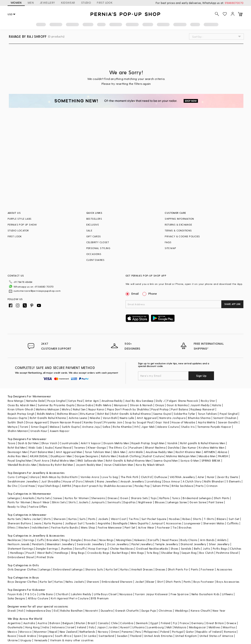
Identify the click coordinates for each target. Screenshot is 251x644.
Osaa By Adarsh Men (21, 405)
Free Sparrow (180, 594)
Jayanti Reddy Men (89, 465)
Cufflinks (233, 523)
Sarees (58, 498)
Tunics (176, 498)
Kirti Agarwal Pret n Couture (70, 598)
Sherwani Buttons (19, 523)
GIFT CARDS (94, 236)
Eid (56, 611)
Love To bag (110, 477)
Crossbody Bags (98, 553)
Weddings (182, 611)
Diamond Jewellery (194, 544)
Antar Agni (92, 401)
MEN (31, 3)
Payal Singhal (229, 414)
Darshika (174, 448)
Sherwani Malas (214, 523)
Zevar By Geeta (228, 477)
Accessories (174, 523)
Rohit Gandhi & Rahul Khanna (131, 414)
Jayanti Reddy (200, 405)
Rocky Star (208, 401)
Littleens (228, 594)
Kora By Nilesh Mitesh (150, 465)
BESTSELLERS (94, 219)
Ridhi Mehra (103, 405)
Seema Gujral (162, 414)
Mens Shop (88, 527)
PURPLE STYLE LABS (20, 219)
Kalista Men (109, 456)
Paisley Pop (142, 486)
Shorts (197, 519)
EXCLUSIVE (93, 225)
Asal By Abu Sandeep (139, 401)
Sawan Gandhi (228, 422)
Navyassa (126, 594)
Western (24, 527)
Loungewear (192, 523)
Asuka (49, 448)
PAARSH (223, 456)
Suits (83, 519)
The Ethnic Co (118, 448)
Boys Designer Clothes (22, 582)
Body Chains (189, 540)
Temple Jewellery (167, 544)
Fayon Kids (15, 594)
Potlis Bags (220, 549)
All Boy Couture (38, 598)
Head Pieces (170, 540)
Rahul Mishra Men (63, 461)
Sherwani (60, 519)
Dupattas (129, 502)
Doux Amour (172, 481)
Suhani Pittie (161, 486)
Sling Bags (78, 553)
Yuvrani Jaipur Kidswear (151, 594)
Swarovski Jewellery (91, 544)
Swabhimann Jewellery (23, 481)
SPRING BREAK (211, 461)
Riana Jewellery (107, 481)
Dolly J (160, 401)
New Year (219, 611)
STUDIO (86, 3)
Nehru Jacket (32, 519)
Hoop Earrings (98, 549)
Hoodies (174, 519)
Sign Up (201, 376)
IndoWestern (40, 527)
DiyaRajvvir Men (61, 456)
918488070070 (234, 3)
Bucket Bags (120, 553)
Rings (65, 540)
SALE (89, 230)
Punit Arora (42, 461)
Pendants (38, 544)
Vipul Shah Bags (48, 486)
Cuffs (41, 540)
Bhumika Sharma (199, 418)
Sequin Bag (189, 553)
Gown (124, 498)
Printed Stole (45, 557)
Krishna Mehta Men (212, 448)
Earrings (29, 540)
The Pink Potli (130, 477)
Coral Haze (28, 486)
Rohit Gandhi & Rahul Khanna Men (128, 461)
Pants (92, 519)
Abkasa (222, 452)
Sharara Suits (94, 569)
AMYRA (66, 486)
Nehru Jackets (75, 582)
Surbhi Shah (15, 422)
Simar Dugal (39, 427)
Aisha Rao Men (17, 456)
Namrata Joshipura (172, 418)
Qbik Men (119, 452)
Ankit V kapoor (91, 443)
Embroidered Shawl (21, 557)
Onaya (160, 405)
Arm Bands (207, 540)
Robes (186, 519)
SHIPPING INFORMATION (179, 219)
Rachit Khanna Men (188, 452)
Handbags (17, 553)
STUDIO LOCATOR (18, 230)
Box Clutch (207, 553)
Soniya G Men (190, 461)
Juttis (206, 549)
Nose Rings (107, 540)
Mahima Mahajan (48, 409)
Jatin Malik (136, 452)
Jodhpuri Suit (74, 523)
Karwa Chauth (200, 611)
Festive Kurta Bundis (65, 527)
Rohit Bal (103, 414)
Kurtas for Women (77, 498)
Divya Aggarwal (37, 422)
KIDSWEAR (68, 3)
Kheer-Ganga (97, 448)
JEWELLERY (47, 3)
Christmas (165, 611)
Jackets (84, 502)
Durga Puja (149, 611)
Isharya (34, 477)
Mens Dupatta (139, 523)
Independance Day (38, 611)
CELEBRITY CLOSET (98, 242)
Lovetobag (154, 481)
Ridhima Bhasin (68, 414)
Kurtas (73, 519)
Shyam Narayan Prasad (66, 422)
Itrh (136, 427)
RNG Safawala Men (90, 461)
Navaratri (92, 611)
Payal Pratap (160, 409)
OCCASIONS (94, 254)
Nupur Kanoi (96, 409)
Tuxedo (90, 523)
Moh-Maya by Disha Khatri (60, 477)
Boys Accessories (228, 582)
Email (133, 293)
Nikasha (95, 418)
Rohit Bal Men (17, 448)
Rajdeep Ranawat (202, 409)
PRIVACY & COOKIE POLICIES (182, 236)
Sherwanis (98, 498)
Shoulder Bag (170, 553)
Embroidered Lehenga (68, 569)
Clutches (236, 549)
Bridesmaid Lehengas (197, 498)
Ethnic (12, 527)
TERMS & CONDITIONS (178, 230)
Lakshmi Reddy (81, 594)
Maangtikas (124, 540)
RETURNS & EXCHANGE (178, 225)
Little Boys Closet (105, 594)
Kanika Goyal (93, 422)
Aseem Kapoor (60, 431)
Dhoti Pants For (178, 569)
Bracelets (53, 540)
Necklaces (14, 540)
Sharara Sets (139, 498)
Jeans (38, 523)
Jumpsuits (98, 502)
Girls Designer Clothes (22, 569)
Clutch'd (146, 477)
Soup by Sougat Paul (139, 422)
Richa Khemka (122, 427)
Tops (154, 498)
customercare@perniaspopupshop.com (37, 291)
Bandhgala (120, 523)
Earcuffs (154, 540)
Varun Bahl (110, 418)
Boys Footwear (204, 582)
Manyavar (121, 405)
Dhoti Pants (222, 498)
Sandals (186, 549)
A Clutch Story (192, 481)
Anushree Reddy (112, 401)
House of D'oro (73, 481)
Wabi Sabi (35, 448)
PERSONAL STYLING (98, 248)
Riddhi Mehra (46, 414)
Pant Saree (216, 502)
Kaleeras (140, 540)
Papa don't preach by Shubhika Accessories (103, 486)
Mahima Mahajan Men (181, 456)
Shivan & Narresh (141, 405)
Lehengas (14, 498)
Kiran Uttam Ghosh (20, 409)
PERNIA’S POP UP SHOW (22, 225)
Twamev (80, 448)
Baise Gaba (85, 405)
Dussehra (107, 611)
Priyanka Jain (113, 422)
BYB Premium (100, 598)
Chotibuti (62, 594)
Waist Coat (119, 519)
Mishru (66, 409)
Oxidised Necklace (149, 549)
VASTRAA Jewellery (182, 477)
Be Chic (13, 486)
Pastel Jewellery (142, 544)
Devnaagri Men (18, 452)
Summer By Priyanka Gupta (56, 405)
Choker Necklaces (122, 549)
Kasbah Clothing (130, 456)
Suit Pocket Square (154, 519)
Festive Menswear (110, 527)
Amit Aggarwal (147, 418)
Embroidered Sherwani (117, 582)
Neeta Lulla (127, 418)
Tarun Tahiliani (207, 414)
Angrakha (104, 523)
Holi (21, 611)
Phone (152, 293)
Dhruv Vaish (49, 443)
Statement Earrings (20, 549)
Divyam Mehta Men (116, 443)
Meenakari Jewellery (61, 544)
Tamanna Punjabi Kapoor (214, 427)
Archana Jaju (91, 427)
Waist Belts (44, 553)
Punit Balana (180, 409)
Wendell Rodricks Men (22, 465)
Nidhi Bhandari (214, 481)
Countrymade (69, 443)
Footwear (163, 527)
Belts (197, 549)
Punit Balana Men (42, 452)
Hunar (211, 477)
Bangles (76, 540)
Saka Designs (16, 598)
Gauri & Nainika (177, 405)
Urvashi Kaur (39, 431)
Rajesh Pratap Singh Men (148, 443)
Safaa (106, 427)
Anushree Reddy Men (159, 452)
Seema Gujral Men (166, 461)
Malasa (55, 427)
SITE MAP (170, 248)
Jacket (139, 582)
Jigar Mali (148, 427)
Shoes (175, 549)
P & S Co (31, 594)
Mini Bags (138, 553)
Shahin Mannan (18, 431)
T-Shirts (209, 519)
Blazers (221, 519)
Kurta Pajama (53, 523)
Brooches (185, 527)
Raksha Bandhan (72, 611)
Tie (175, 527)
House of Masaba (183, 422)
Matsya (13, 427)
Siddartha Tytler (184, 414)
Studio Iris (188, 427)
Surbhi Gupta (71, 427)
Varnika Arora (90, 477)
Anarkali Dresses (142, 569)
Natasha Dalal (36, 401)
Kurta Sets (44, 498)
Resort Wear (41, 502)
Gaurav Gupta (17, 418)
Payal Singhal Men (20, 461)
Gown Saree (198, 502)
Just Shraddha (51, 481)
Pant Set (130, 527)
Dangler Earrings (47, 549)
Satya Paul (75, 401)
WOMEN (16, 3)
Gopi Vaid (162, 422)
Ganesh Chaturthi (127, 611)
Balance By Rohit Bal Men (56, 465)
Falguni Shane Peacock (183, 401)
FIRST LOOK (105, 3)
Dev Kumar (189, 448)
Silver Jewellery (219, 544)
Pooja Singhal (56, 401)
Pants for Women (19, 502)
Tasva (12, 443)
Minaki (90, 481)
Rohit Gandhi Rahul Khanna (48, 418)
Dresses (113, 498)
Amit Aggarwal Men (69, 452)
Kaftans (164, 498)
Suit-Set (234, 519)
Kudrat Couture (153, 456)
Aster (201, 477)
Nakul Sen (79, 409)
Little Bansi (46, 594)
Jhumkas (66, 549)
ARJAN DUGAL (39, 456)
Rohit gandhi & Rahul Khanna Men (203, 443)
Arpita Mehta (207, 422)
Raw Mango (16, 401)
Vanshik (172, 443)
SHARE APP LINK (232, 304)
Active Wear (146, 527)
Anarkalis (29, 498)
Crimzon (212, 486)
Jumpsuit (157, 523)
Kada (165, 549)
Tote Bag (153, 553)
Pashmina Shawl (227, 553)
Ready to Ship (17, 507)
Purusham (136, 448)
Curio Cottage (17, 477)
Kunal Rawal (63, 448)
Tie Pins (134, 519)
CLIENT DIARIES (95, 260)
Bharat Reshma (155, 448)
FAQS (168, 242)
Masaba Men (207, 456)
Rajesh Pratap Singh (21, 414)
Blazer (150, 582)
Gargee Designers (86, 456)
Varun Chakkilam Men (119, 465)
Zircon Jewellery (118, 544)
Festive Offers (38, 507)
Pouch (30, 553)
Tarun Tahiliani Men (98, 452)
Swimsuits (114, 502)
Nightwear (145, 502)
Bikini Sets (59, 502)
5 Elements (234, 481)
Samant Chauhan (225, 418)
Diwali (12, 611)
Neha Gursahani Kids (206, 594)
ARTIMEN (209, 452)
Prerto (200, 486)
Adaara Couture (168, 427)
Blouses (160, 502)
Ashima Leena (78, 418)
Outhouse (161, 477)
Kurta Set (112, 569)
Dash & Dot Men (28, 443)
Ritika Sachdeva (182, 486)
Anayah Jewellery (132, 481)
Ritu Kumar (87, 414)
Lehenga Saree (177, 502)
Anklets (222, 540)
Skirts (72, 502)
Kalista (217, 405)
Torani (24, 427)
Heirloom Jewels (19, 544)
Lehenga (45, 569)
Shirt (160, 582)
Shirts (47, 519)
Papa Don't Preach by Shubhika (128, 409)
